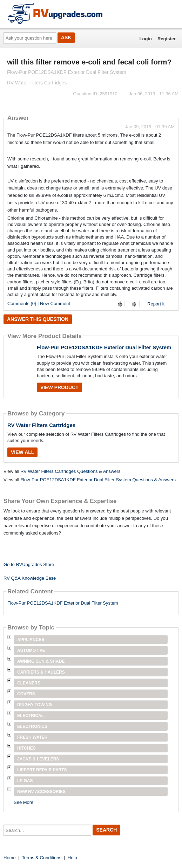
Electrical (31, 716)
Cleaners (29, 683)
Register (167, 39)
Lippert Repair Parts (42, 770)
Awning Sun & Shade (41, 661)
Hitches (26, 748)
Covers (26, 694)
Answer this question (38, 319)
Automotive (31, 650)
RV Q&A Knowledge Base (30, 578)
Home (10, 858)
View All (22, 452)
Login (146, 39)
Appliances (31, 640)
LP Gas (25, 781)
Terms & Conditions (42, 858)
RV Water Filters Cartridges (41, 425)
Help (72, 858)
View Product (59, 387)
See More (23, 802)
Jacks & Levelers (38, 759)
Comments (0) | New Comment (39, 304)
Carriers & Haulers (41, 672)
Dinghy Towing (35, 705)
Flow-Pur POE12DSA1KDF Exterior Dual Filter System (104, 347)
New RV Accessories (41, 792)
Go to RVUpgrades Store (29, 564)
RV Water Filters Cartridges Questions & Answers (70, 471)
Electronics (32, 726)
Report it (156, 304)
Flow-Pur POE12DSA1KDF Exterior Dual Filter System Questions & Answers (98, 480)
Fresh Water (32, 737)
